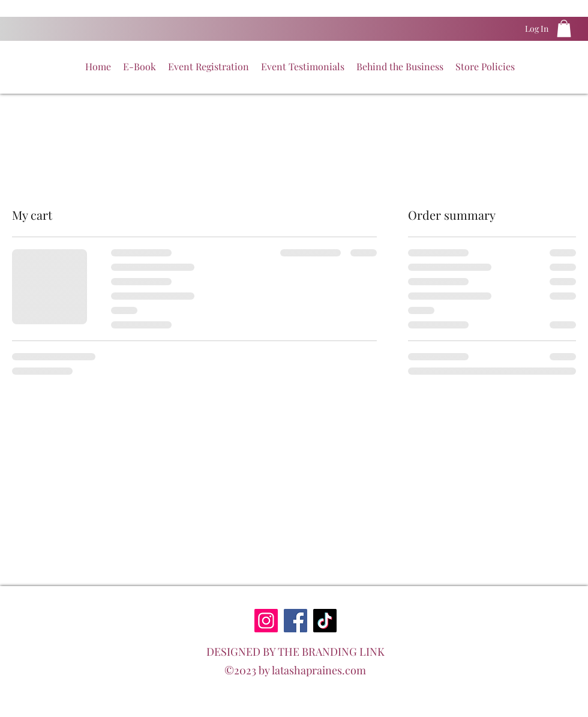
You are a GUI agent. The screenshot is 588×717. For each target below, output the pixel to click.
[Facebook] (295, 621)
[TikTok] (325, 621)
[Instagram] (266, 621)
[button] (564, 29)
